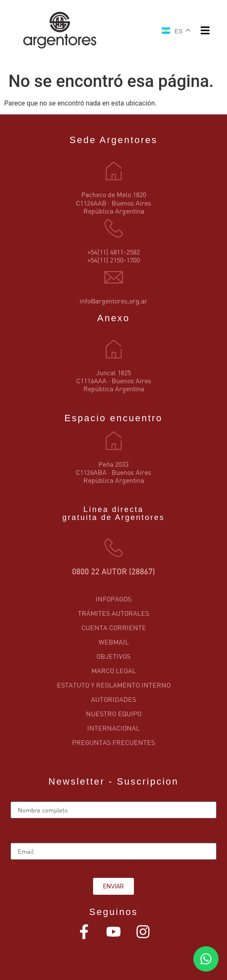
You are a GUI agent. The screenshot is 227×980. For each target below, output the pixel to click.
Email (19, 839)
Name (19, 798)
